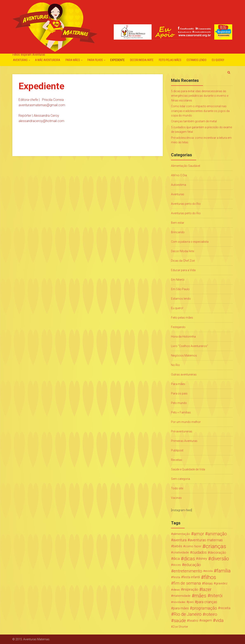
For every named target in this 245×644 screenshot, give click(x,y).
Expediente (117, 60)
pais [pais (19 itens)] (191, 602)
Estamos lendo (197, 60)
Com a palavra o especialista (190, 242)
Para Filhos (95, 60)
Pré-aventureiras (182, 431)
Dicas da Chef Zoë (183, 261)
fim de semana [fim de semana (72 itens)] (187, 583)
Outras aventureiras (184, 374)
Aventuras (20, 60)
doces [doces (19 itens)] (177, 565)
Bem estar (178, 223)
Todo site (177, 488)
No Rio (175, 365)
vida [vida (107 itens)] (220, 620)
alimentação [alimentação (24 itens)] (181, 534)
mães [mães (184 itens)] (200, 596)
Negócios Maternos (184, 356)
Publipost (177, 450)
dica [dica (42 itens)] (176, 559)
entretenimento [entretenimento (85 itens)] (188, 571)
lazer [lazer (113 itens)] (207, 590)
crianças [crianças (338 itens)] (216, 546)
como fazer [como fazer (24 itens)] (193, 546)
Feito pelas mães (170, 60)
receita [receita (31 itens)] (225, 608)
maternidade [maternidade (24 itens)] (182, 596)
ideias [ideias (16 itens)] (176, 590)
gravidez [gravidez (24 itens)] (222, 583)
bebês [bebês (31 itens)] (178, 546)
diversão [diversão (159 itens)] (220, 559)
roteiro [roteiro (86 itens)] (211, 614)
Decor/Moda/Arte (142, 60)
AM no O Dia (179, 175)
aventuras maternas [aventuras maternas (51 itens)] (206, 540)
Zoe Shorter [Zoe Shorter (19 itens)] (180, 627)
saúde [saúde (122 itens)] (180, 620)
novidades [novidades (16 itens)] (179, 602)
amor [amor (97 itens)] (199, 534)
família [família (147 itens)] (224, 571)
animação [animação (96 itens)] (217, 534)
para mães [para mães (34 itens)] (181, 608)
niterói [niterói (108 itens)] (216, 596)
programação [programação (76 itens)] (205, 608)
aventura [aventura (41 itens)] (180, 540)
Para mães (73, 60)
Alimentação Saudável (186, 166)
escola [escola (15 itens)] (209, 571)
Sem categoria (181, 479)
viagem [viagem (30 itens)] (206, 620)
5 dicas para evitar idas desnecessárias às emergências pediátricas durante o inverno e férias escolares (200, 96)
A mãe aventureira (48, 60)
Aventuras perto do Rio (186, 204)
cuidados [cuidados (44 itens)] (199, 552)
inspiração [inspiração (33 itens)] (191, 589)
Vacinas (176, 498)
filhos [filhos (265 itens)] (210, 577)
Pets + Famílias (181, 412)
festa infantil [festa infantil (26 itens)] (191, 577)
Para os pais (179, 393)
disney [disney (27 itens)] (202, 559)
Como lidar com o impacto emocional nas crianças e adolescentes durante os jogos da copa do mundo (200, 111)
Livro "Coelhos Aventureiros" (190, 346)
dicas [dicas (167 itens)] (189, 559)
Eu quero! (218, 60)
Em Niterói (178, 280)
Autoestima (179, 185)
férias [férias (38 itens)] (208, 583)
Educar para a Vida (183, 270)
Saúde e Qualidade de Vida (188, 469)
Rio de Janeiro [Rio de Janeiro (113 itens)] (188, 614)
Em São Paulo (180, 289)
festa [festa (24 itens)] (176, 577)
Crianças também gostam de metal (194, 121)
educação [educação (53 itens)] (193, 565)
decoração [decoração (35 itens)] (218, 552)
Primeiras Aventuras (184, 441)
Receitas (177, 460)
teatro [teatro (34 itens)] (194, 620)
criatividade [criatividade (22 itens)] (181, 552)
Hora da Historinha (183, 337)
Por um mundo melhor (186, 422)
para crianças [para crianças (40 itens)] (207, 602)
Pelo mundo (179, 403)
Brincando (178, 232)
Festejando (178, 327)
